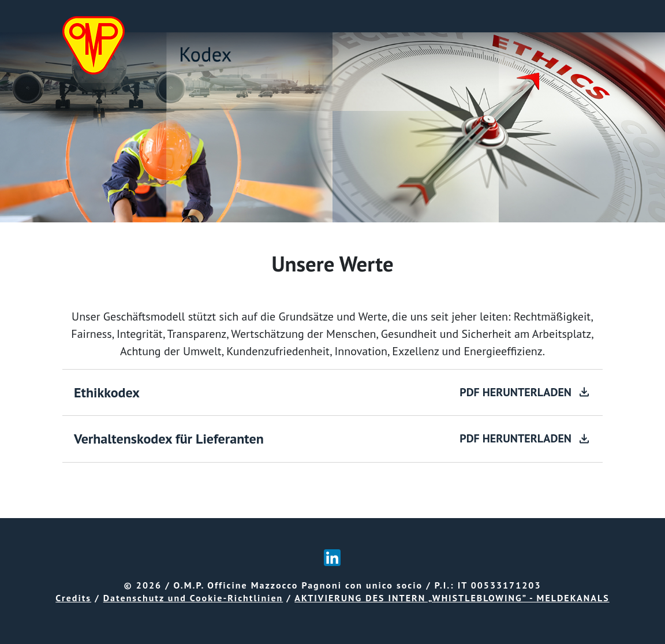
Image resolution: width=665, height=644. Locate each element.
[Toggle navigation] (586, 16)
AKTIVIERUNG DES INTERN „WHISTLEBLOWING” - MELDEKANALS (452, 598)
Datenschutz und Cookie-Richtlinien (193, 598)
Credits (73, 598)
